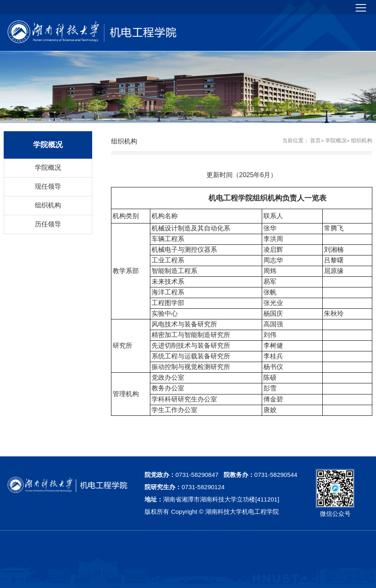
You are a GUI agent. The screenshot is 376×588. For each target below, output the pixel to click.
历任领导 (48, 224)
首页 (315, 140)
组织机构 (48, 205)
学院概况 (48, 168)
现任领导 (48, 186)
